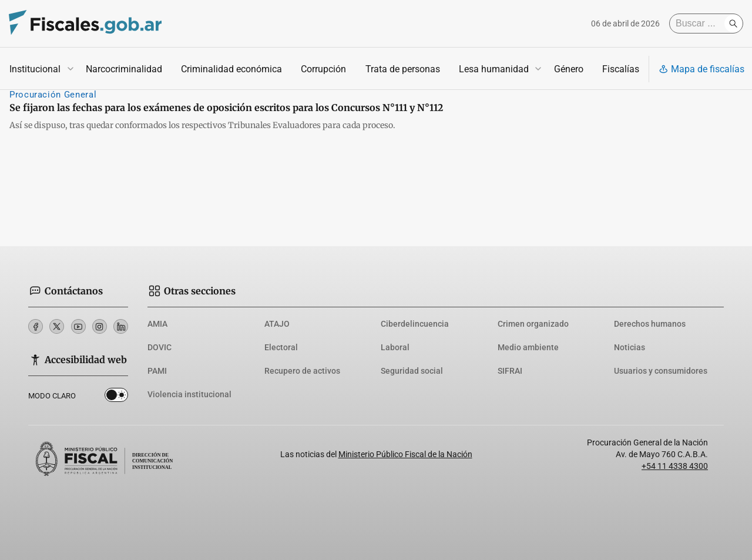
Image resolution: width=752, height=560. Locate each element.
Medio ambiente (528, 347)
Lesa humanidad (494, 69)
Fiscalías (621, 69)
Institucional (35, 69)
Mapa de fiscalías (701, 69)
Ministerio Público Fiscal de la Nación (405, 454)
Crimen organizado (533, 324)
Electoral (281, 347)
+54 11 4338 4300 (675, 466)
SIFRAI (510, 371)
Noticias (630, 347)
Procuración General (53, 95)
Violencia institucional (189, 394)
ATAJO (277, 324)
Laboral (395, 347)
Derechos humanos (650, 324)
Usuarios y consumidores (661, 371)
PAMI (157, 371)
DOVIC (160, 347)
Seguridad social (412, 371)
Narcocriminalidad (124, 69)
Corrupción (323, 69)
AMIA (157, 324)
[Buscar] (700, 24)
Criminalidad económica (231, 69)
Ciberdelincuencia (415, 324)
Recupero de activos (302, 371)
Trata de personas (403, 69)
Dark (116, 397)
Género (569, 69)
